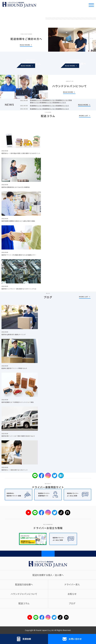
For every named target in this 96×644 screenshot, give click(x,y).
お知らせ (72, 594)
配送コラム (24, 603)
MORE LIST (84, 116)
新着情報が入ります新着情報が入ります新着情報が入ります (49, 106)
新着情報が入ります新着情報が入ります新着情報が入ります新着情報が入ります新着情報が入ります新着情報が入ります (51, 101)
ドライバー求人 (72, 584)
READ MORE (31, 67)
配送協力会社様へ (24, 584)
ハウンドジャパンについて (24, 594)
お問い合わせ (72, 639)
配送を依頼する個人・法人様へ (48, 575)
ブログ (72, 603)
